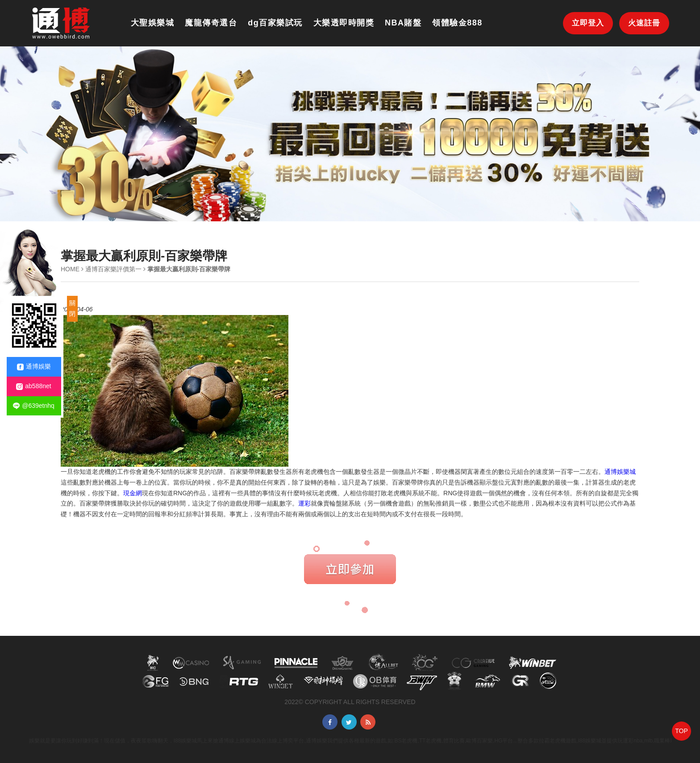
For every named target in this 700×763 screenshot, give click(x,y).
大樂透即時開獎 (344, 23)
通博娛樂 (34, 367)
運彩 (304, 503)
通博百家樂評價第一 (113, 269)
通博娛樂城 (620, 472)
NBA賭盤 (403, 23)
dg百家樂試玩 (275, 23)
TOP (681, 731)
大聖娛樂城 (153, 23)
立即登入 (588, 23)
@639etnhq (34, 406)
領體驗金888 (457, 23)
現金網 (133, 493)
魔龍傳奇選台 (211, 23)
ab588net (33, 386)
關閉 (72, 308)
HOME (70, 269)
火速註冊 (644, 23)
